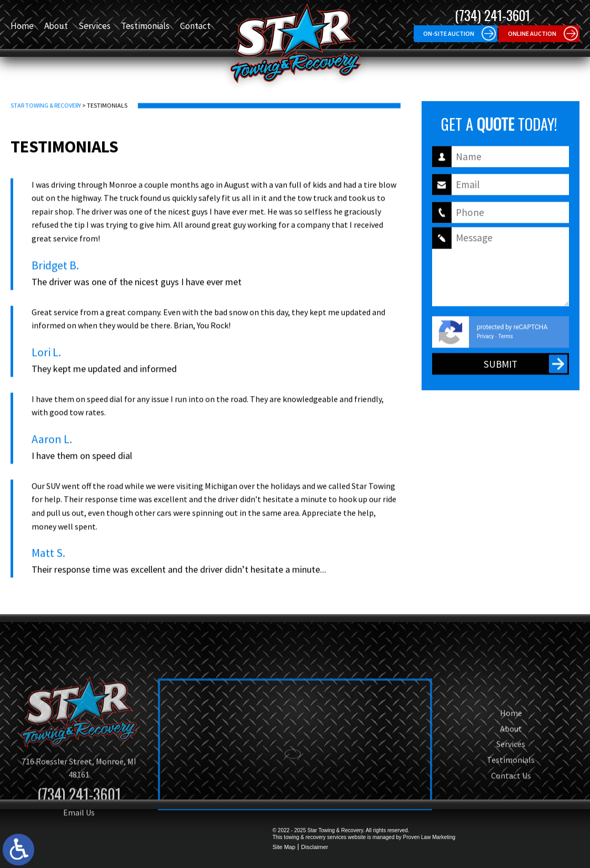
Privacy (485, 344)
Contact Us (511, 812)
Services (94, 26)
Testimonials (145, 26)
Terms (506, 344)
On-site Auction (449, 33)
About (56, 26)
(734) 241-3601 (492, 15)
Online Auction (532, 33)
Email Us (79, 849)
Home (22, 26)
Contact (195, 26)
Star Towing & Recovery (46, 117)
